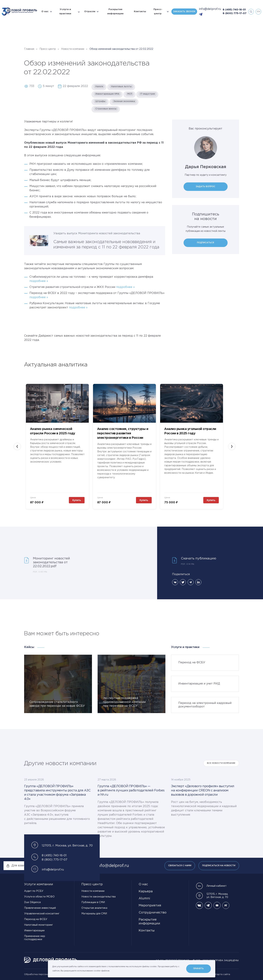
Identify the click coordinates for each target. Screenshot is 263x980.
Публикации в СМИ (93, 902)
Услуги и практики (65, 12)
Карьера (146, 891)
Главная (29, 49)
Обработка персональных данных (44, 974)
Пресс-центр (158, 12)
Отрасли (90, 12)
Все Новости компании (221, 763)
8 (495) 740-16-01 (234, 10)
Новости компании (73, 49)
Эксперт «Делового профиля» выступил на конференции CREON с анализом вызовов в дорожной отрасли (203, 791)
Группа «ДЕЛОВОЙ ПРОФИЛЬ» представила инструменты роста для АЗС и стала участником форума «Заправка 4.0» (57, 793)
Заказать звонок (184, 12)
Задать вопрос (205, 187)
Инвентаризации (34, 931)
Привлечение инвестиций (40, 908)
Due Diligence (33, 902)
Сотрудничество (153, 913)
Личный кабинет (211, 886)
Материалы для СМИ (94, 914)
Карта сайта (223, 974)
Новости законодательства (98, 897)
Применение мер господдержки (35, 938)
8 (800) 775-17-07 (235, 13)
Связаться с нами (180, 866)
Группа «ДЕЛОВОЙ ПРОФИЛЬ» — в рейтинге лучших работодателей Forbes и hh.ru (131, 791)
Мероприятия (150, 906)
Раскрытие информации (115, 12)
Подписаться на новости (219, 866)
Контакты (140, 12)
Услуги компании (39, 884)
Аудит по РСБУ (34, 891)
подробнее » (39, 281)
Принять (198, 969)
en (259, 12)
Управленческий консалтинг (42, 914)
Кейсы (29, 647)
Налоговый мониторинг (38, 925)
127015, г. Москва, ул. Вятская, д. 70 (212, 896)
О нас (45, 12)
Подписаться (205, 243)
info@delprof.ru (210, 9)
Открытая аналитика (94, 908)
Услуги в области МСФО (39, 897)
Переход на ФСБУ (36, 919)
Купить (77, 500)
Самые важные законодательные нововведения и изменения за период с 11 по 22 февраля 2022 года (106, 245)
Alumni (144, 898)
